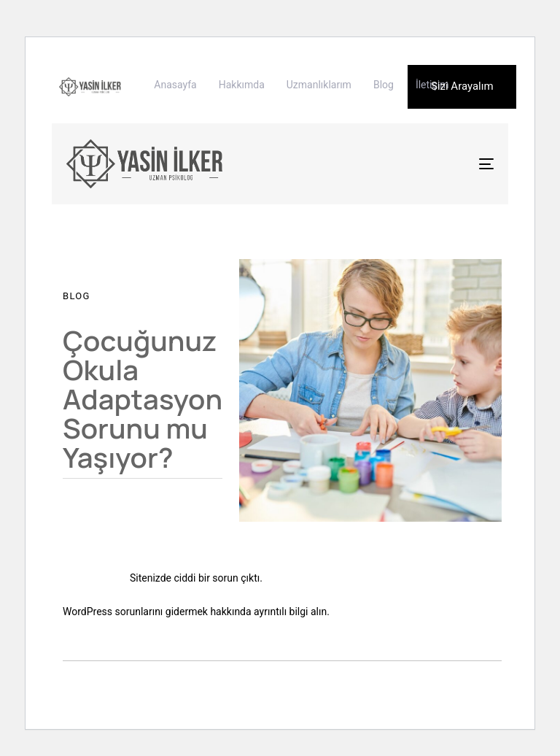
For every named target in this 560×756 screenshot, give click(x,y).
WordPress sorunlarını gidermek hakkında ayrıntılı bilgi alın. (196, 612)
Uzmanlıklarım (319, 85)
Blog (384, 85)
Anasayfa (175, 85)
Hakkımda (242, 85)
